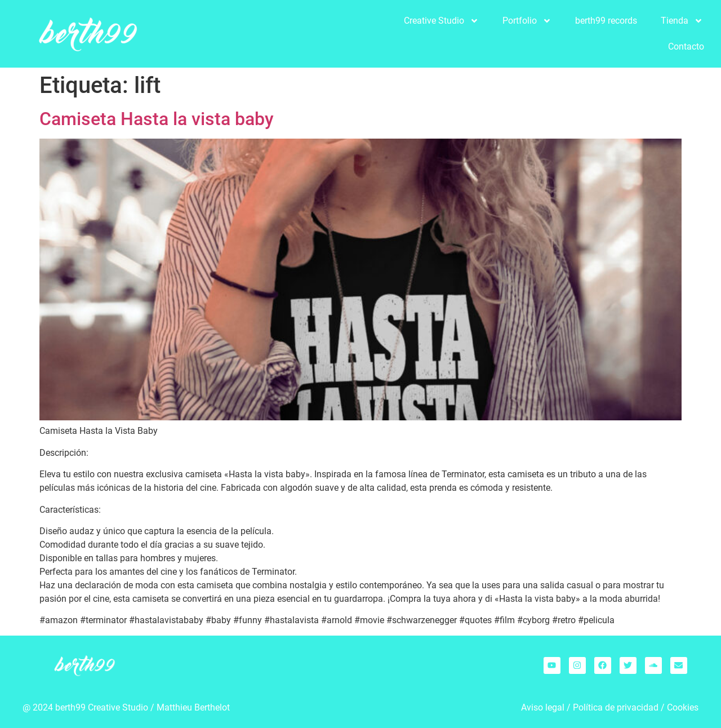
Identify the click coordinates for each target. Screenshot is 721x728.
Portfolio (527, 21)
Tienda (682, 21)
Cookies (683, 707)
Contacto (686, 46)
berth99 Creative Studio (102, 707)
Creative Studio (441, 21)
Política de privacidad (616, 707)
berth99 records (606, 21)
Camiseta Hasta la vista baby (157, 119)
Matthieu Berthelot (193, 707)
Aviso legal (543, 707)
